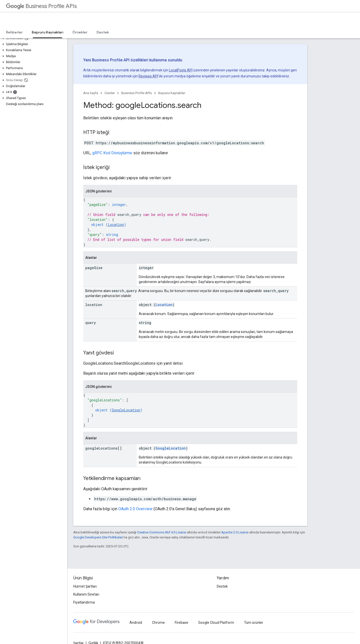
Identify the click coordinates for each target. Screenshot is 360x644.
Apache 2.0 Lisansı (235, 532)
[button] (33, 38)
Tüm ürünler (254, 623)
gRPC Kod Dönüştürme (112, 153)
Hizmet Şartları (85, 586)
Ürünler (110, 93)
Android (136, 623)
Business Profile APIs (41, 6)
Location (116, 225)
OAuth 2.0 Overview (135, 509)
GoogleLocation (126, 410)
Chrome (158, 623)
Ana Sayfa (91, 93)
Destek (103, 32)
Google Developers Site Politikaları (98, 537)
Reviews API (148, 76)
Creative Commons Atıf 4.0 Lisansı (162, 532)
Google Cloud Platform (216, 623)
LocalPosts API (181, 70)
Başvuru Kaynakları (172, 93)
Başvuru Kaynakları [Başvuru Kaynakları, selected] (47, 32)
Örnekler (80, 32)
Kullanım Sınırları (86, 594)
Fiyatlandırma (84, 602)
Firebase (181, 623)
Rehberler (14, 32)
